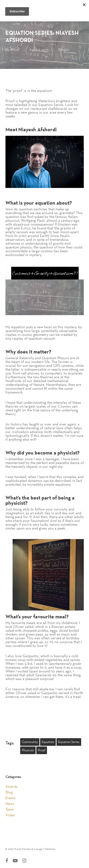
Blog (62, 50)
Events (11, 798)
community (30, 742)
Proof (15, 50)
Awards (12, 787)
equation (48, 742)
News (10, 804)
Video (10, 815)
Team (10, 809)
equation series (69, 742)
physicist (28, 750)
